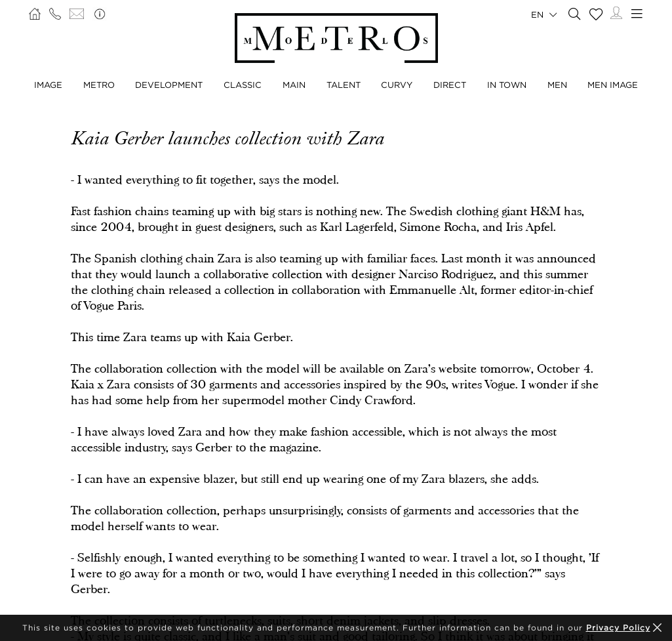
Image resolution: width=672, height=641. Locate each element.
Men (557, 85)
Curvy (397, 85)
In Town (507, 85)
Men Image (613, 85)
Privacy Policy (618, 628)
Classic (243, 85)
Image (48, 85)
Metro (99, 85)
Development (169, 85)
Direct (450, 85)
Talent (344, 85)
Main (294, 85)
